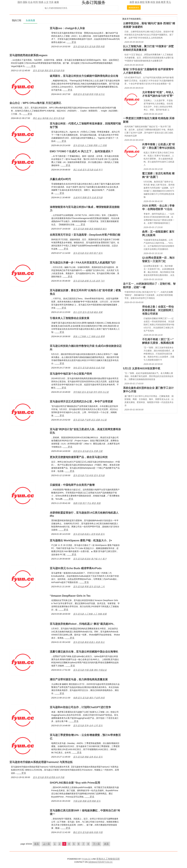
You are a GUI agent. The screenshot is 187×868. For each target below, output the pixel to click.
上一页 (46, 844)
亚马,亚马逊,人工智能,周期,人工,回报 (90, 145)
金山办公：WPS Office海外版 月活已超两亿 (35, 103)
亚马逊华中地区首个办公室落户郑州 (71, 374)
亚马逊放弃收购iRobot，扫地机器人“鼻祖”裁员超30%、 (83, 624)
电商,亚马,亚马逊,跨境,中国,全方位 (89, 94)
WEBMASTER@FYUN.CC (100, 862)
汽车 (51, 2)
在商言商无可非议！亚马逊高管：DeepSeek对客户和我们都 (85, 235)
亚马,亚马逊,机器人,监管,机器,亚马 (89, 534)
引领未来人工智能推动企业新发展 (70, 318)
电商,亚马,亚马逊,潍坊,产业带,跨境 (89, 698)
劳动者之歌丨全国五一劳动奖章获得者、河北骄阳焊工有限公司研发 (158, 310)
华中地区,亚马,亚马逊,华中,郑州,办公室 (91, 392)
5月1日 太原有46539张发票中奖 (142, 368)
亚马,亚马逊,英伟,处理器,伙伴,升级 (49, 777)
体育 (132, 2)
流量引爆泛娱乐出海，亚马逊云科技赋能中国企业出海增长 (84, 652)
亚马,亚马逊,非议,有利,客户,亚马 (88, 253)
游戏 (158, 2)
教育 (163, 2)
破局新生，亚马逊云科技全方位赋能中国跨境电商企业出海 (84, 76)
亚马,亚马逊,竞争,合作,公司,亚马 (88, 726)
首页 (37, 844)
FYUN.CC (86, 859)
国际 (25, 2)
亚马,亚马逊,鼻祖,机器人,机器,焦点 (89, 642)
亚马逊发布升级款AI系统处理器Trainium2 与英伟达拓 (41, 762)
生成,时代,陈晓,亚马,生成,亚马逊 (88, 197)
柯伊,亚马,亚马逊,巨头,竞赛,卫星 (88, 451)
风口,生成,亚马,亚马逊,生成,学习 (88, 170)
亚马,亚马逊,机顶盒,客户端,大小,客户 (90, 559)
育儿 (169, 2)
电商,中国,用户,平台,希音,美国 (87, 503)
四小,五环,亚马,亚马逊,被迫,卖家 (88, 312)
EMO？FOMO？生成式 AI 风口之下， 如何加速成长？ (82, 151)
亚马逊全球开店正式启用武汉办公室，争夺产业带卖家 (81, 402)
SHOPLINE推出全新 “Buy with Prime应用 (75, 783)
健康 (57, 2)
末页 (106, 844)
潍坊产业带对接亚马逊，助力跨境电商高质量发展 (79, 679)
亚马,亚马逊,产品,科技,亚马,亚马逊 (89, 475)
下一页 (96, 844)
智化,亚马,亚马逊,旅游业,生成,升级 (89, 368)
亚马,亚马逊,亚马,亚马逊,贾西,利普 (89, 47)
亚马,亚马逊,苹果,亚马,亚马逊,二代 (89, 587)
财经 (142, 2)
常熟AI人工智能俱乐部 (108, 859)
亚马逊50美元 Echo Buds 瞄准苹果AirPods (76, 568)
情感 (41, 2)
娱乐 (137, 2)
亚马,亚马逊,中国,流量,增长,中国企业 (90, 670)
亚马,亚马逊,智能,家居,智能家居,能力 (90, 229)
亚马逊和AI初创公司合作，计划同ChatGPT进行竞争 (80, 707)
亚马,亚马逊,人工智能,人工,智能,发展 (90, 614)
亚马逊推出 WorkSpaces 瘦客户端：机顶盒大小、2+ (81, 540)
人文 (46, 2)
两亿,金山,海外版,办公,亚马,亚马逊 (49, 118)
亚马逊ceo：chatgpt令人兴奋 (67, 28)
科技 (153, 2)
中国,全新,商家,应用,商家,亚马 (87, 801)
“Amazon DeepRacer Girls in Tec (70, 596)
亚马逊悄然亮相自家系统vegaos (28, 55)
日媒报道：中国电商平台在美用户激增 (72, 485)
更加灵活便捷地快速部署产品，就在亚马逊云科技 (79, 457)
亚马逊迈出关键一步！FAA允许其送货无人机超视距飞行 (83, 263)
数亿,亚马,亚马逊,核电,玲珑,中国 (88, 832)
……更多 (72, 42)
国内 (20, 2)
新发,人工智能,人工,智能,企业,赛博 (89, 336)
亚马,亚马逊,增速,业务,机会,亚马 (88, 757)
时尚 (36, 2)
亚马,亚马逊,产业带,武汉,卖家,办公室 (90, 420)
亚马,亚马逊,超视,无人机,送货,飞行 (89, 281)
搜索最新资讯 (134, 8)
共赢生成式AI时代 (60, 179)
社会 (30, 2)
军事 (148, 2)
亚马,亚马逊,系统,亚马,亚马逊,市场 (49, 71)
